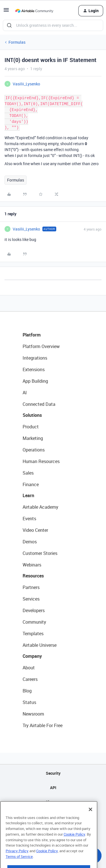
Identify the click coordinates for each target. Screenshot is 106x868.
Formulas (17, 42)
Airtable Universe (40, 645)
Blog (27, 691)
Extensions (34, 369)
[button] (6, 12)
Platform (32, 335)
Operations (34, 450)
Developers (34, 610)
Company (32, 656)
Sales (28, 473)
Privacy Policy (17, 861)
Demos (30, 542)
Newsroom (33, 714)
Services (31, 599)
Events (29, 519)
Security (53, 773)
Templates (33, 634)
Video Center (35, 530)
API (53, 788)
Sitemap (53, 802)
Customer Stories (40, 553)
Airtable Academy (40, 507)
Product (31, 427)
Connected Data (39, 404)
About (29, 668)
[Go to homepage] (34, 11)
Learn (28, 495)
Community (34, 622)
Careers (30, 679)
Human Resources (41, 461)
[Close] (90, 819)
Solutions (32, 415)
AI (25, 393)
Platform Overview (41, 346)
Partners (31, 587)
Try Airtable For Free (43, 725)
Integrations (35, 358)
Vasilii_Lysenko (26, 84)
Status (29, 702)
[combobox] (53, 25)
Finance (31, 484)
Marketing (33, 438)
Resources (33, 576)
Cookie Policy (74, 844)
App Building (35, 381)
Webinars (32, 565)
